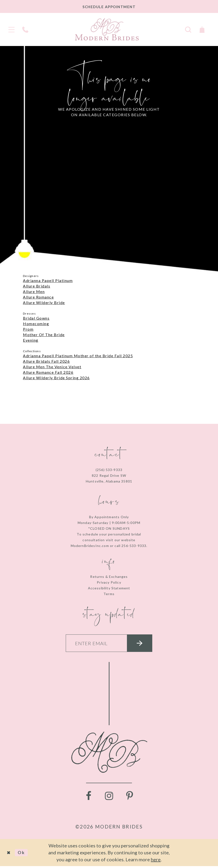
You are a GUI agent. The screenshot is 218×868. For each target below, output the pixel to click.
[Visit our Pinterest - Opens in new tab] (130, 798)
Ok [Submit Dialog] (23, 854)
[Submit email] (143, 644)
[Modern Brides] (107, 29)
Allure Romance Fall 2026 (48, 372)
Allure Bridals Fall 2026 (46, 361)
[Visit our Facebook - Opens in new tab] (88, 798)
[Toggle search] (188, 29)
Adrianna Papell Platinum (48, 280)
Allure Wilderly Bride (44, 302)
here (156, 861)
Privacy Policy (109, 582)
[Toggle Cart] (202, 29)
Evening (31, 340)
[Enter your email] (109, 644)
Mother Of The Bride (44, 335)
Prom (28, 329)
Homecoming (36, 324)
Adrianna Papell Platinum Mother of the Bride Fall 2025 (78, 356)
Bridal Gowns (36, 318)
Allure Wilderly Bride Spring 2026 (56, 378)
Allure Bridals (37, 286)
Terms (109, 594)
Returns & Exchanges (109, 577)
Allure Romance (38, 297)
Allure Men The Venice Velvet (52, 367)
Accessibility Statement (109, 588)
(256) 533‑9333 (109, 470)
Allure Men (34, 291)
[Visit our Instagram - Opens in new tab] (109, 798)
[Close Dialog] (9, 854)
